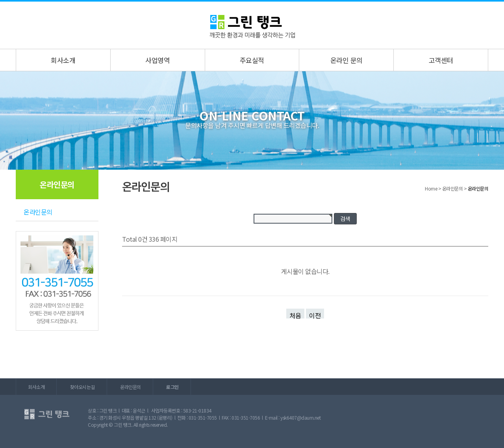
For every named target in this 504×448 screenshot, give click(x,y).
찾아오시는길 (82, 387)
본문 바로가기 (0, 2)
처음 (295, 315)
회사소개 (63, 60)
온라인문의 (38, 212)
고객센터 (441, 60)
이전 (315, 315)
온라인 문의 (346, 60)
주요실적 (252, 60)
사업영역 (157, 60)
